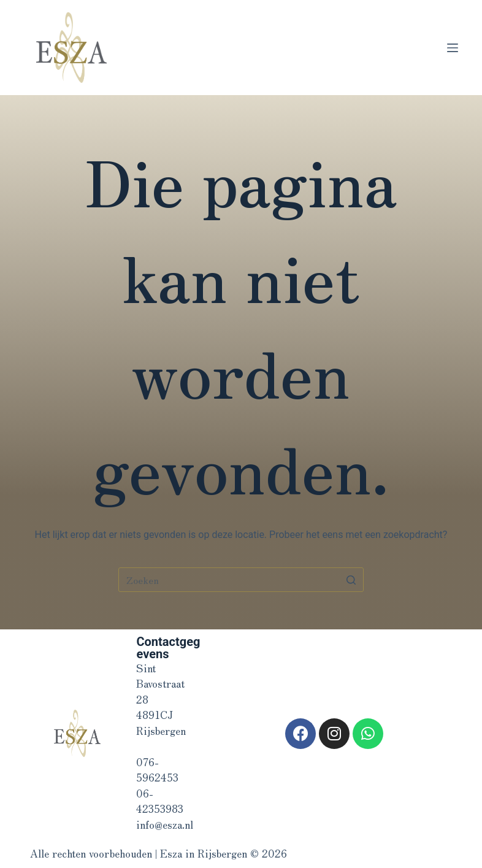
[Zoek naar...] (241, 580)
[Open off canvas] (453, 48)
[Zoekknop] (351, 580)
